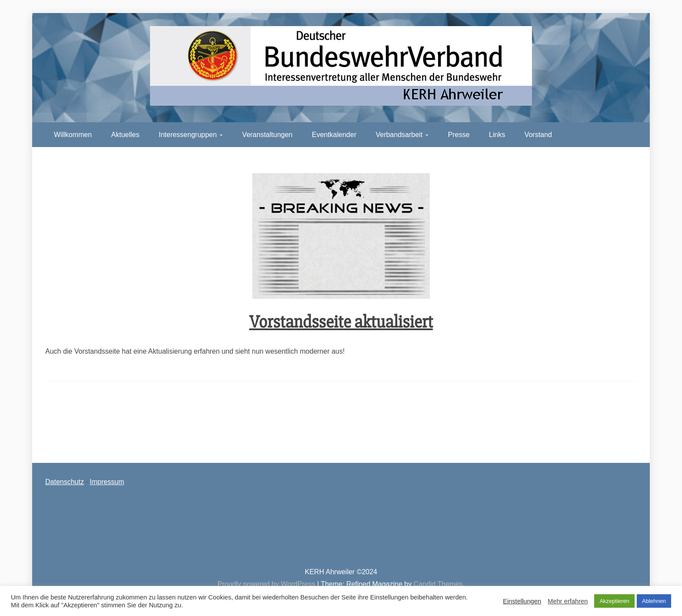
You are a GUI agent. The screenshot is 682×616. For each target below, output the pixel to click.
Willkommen (73, 135)
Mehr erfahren (568, 601)
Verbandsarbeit (399, 135)
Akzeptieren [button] (614, 601)
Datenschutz (65, 482)
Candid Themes (438, 584)
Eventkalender (334, 135)
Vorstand (538, 135)
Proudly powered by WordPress (267, 584)
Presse (459, 135)
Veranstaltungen (267, 135)
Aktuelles (125, 135)
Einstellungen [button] (522, 601)
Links (497, 135)
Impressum (107, 482)
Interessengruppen (188, 135)
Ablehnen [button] (654, 601)
